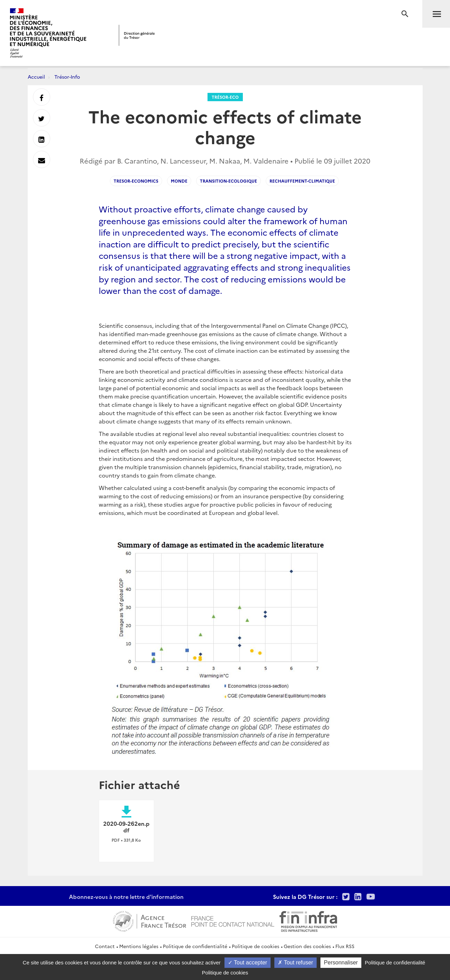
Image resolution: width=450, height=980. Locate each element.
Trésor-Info (67, 77)
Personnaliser (341, 962)
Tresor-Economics (136, 181)
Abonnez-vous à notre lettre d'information (126, 896)
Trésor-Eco (225, 97)
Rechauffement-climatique (302, 181)
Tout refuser (295, 962)
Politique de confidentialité (195, 946)
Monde (179, 181)
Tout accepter (248, 962)
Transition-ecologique (228, 181)
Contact (105, 946)
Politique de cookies (255, 946)
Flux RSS (345, 946)
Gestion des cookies (307, 946)
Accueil (36, 77)
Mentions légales (139, 946)
